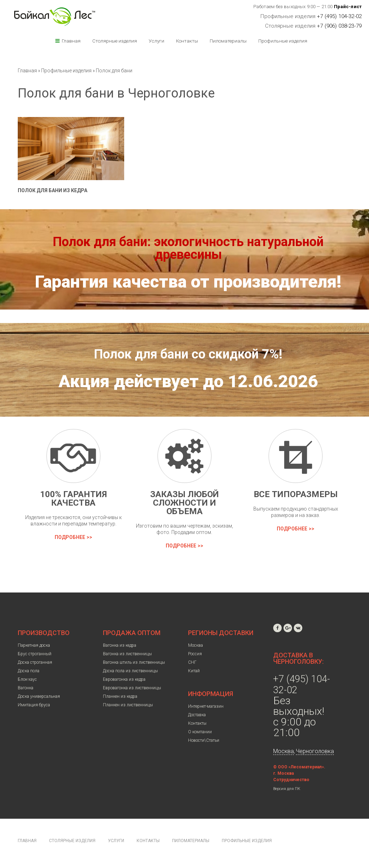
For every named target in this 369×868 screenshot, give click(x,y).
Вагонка (26, 688)
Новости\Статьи (204, 740)
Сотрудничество (291, 780)
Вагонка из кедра (120, 645)
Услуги (156, 41)
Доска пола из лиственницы (130, 671)
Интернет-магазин (206, 706)
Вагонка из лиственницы (127, 654)
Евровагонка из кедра (124, 679)
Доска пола (29, 671)
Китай (194, 671)
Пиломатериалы (228, 41)
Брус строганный (35, 654)
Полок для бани (114, 71)
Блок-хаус (27, 679)
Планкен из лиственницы (128, 705)
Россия (195, 654)
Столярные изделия (115, 41)
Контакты (187, 41)
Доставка (197, 715)
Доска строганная (35, 662)
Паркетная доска (34, 645)
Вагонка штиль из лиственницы (134, 662)
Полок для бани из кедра (53, 190)
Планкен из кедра (120, 696)
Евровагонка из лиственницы (132, 688)
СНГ (192, 662)
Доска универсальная (39, 696)
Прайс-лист (348, 7)
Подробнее (70, 537)
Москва (195, 645)
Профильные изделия (283, 41)
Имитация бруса (34, 705)
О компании (200, 732)
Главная (71, 41)
